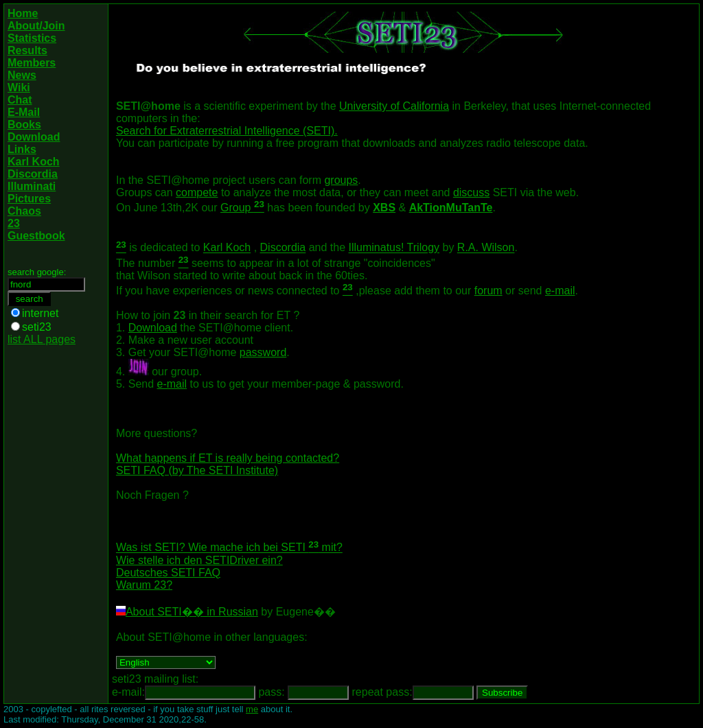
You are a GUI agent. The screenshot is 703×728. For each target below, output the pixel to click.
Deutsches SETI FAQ (168, 573)
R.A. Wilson (486, 248)
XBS (384, 208)
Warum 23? (144, 585)
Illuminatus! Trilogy (394, 248)
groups (341, 180)
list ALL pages (42, 339)
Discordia (283, 248)
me (252, 709)
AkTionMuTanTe (451, 208)
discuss (471, 192)
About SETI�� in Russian (192, 612)
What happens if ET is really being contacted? (228, 458)
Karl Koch (227, 248)
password (263, 352)
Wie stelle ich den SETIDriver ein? (199, 560)
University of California (394, 106)
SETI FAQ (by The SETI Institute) (197, 470)
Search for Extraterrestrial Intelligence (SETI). (227, 131)
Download (153, 328)
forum (488, 291)
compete (197, 192)
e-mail (560, 291)
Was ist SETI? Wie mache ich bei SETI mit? (229, 548)
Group (242, 208)
